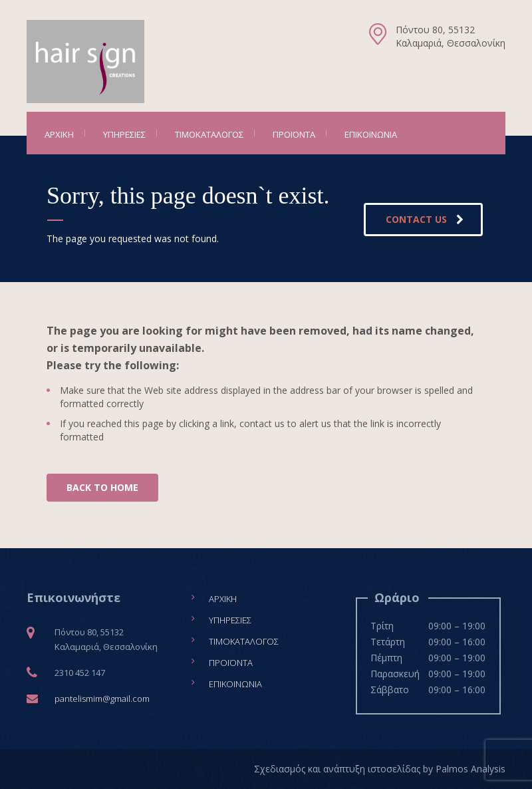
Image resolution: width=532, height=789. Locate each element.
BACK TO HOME (102, 487)
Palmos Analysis (470, 769)
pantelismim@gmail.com (102, 699)
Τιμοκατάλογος (209, 134)
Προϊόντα (294, 134)
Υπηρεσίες (124, 134)
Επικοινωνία (371, 134)
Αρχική (59, 134)
